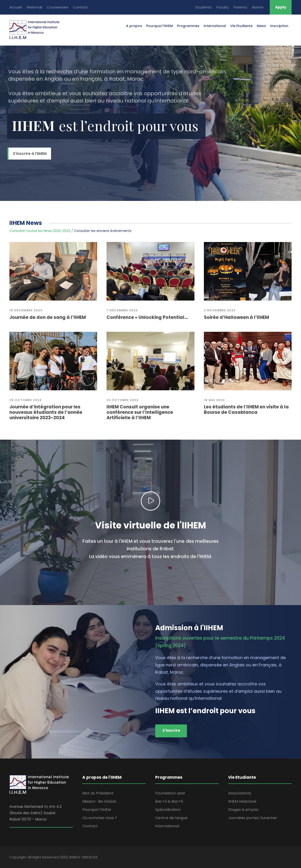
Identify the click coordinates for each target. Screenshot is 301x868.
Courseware (57, 7)
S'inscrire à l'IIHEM (30, 154)
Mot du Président (98, 793)
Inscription (279, 26)
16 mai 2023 (214, 400)
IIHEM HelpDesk (242, 801)
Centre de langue (171, 818)
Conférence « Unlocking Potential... (147, 317)
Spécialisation (168, 810)
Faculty (223, 7)
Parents (240, 7)
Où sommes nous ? (100, 818)
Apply (281, 7)
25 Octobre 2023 (26, 400)
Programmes (188, 26)
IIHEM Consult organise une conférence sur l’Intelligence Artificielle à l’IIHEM (140, 412)
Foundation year (170, 793)
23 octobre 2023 (123, 400)
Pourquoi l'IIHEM (160, 26)
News (261, 26)
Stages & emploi (243, 810)
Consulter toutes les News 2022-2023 (40, 231)
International (215, 26)
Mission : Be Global (99, 801)
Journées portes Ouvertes (252, 818)
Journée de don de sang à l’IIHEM (48, 317)
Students (204, 7)
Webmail (34, 7)
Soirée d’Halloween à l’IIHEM (236, 317)
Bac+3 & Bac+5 (169, 801)
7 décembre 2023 (122, 310)
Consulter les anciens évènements (103, 231)
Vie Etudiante (241, 26)
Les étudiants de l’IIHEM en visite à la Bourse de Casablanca (246, 410)
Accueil (16, 7)
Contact (80, 7)
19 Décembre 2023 (26, 310)
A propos (134, 26)
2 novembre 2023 (220, 310)
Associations (240, 793)
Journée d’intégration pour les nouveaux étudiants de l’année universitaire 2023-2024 (46, 412)
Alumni (258, 7)
